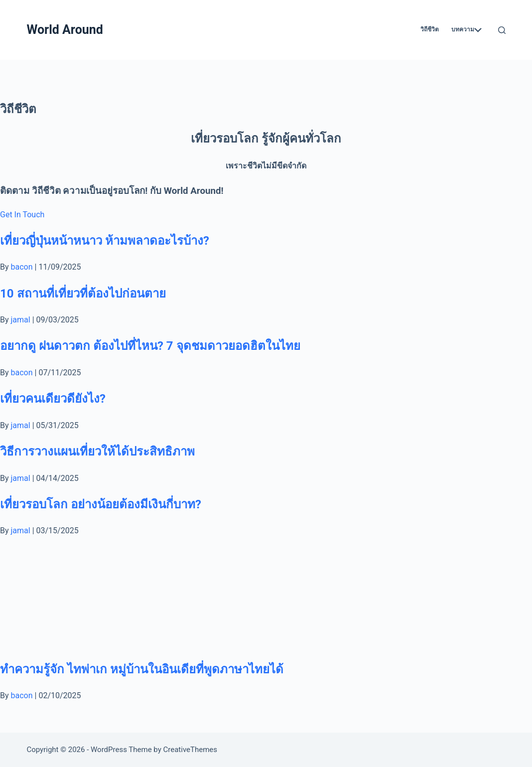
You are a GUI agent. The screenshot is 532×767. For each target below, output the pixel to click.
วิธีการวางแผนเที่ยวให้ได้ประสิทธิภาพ (97, 452)
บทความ (466, 30)
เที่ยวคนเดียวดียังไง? (53, 399)
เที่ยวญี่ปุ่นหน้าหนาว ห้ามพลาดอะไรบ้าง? (105, 241)
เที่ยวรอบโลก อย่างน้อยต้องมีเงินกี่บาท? (101, 504)
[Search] (502, 30)
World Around (65, 30)
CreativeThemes (191, 750)
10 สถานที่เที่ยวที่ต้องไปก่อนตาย (83, 294)
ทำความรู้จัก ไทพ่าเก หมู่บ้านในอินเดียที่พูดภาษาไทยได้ (142, 669)
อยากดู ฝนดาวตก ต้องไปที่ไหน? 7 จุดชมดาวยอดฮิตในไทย (150, 346)
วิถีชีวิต (430, 29)
